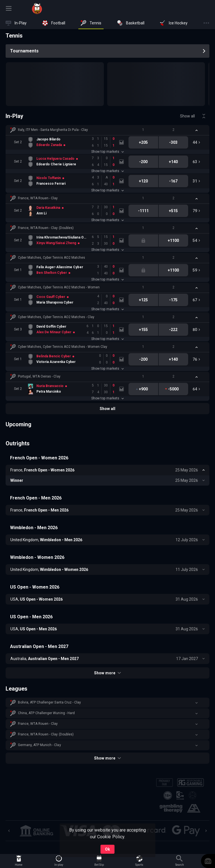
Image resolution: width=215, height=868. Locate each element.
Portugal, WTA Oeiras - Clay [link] (39, 376)
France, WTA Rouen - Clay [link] (38, 198)
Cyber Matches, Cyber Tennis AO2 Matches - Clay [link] (56, 317)
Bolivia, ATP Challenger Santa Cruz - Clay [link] (49, 702)
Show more (107, 673)
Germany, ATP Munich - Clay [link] (39, 745)
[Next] (206, 831)
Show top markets (107, 152)
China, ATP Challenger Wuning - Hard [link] (46, 713)
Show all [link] (187, 116)
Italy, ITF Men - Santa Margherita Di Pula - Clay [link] (53, 130)
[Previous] (9, 831)
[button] (107, 130)
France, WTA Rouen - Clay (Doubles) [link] (46, 228)
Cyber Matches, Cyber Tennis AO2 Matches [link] (52, 258)
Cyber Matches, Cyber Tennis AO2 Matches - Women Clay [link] (63, 347)
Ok (107, 849)
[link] (37, 8)
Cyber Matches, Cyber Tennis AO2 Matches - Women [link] (59, 287)
